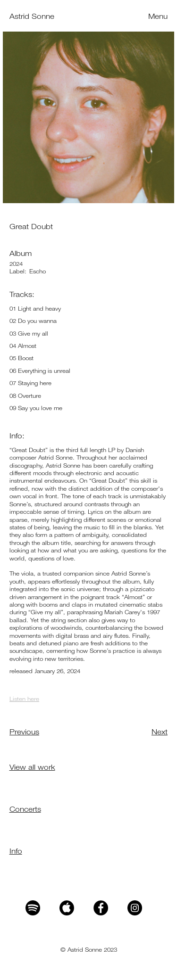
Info (16, 851)
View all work (32, 767)
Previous (24, 732)
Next (160, 732)
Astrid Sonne (32, 16)
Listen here (24, 699)
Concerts (25, 809)
